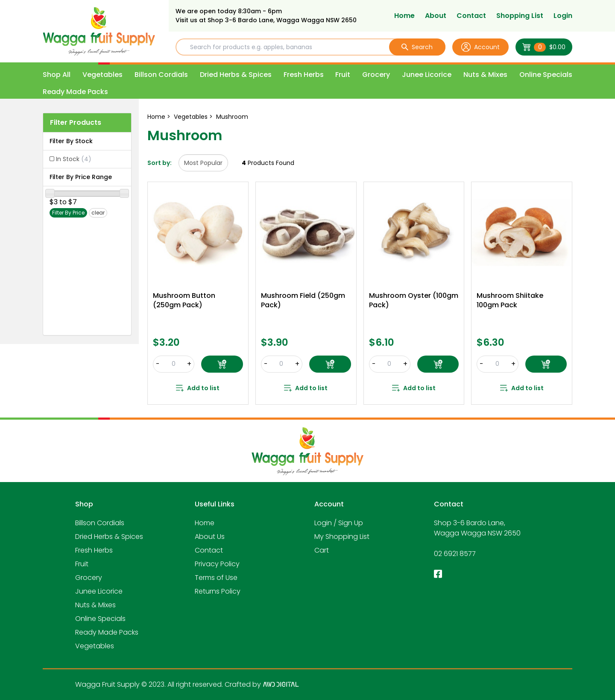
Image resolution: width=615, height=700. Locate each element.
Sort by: (160, 163)
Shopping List (520, 16)
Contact (471, 16)
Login (563, 16)
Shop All (57, 75)
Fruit (343, 75)
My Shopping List (342, 537)
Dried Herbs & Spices (236, 75)
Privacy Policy (217, 564)
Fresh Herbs (304, 75)
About (436, 16)
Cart (322, 550)
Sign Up (351, 523)
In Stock (74, 159)
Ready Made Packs (75, 92)
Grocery (376, 75)
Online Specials (546, 75)
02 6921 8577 (455, 554)
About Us (210, 537)
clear (98, 213)
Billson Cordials (161, 75)
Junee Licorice (427, 75)
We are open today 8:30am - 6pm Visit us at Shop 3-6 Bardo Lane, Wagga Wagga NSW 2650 (266, 16)
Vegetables (102, 75)
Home (404, 16)
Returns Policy (218, 591)
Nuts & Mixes (485, 75)
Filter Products (76, 122)
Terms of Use (216, 578)
